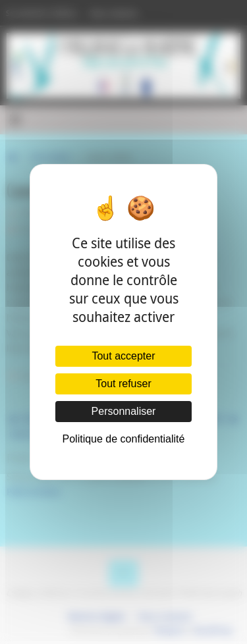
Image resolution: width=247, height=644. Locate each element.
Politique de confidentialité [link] (124, 439)
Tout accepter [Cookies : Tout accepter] (123, 356)
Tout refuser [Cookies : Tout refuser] (123, 384)
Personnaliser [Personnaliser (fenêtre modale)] (124, 411)
